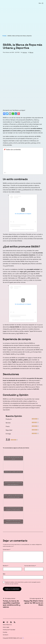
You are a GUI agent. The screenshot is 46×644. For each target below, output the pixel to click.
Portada (4, 36)
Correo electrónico (30, 566)
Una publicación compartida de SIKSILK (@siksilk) (23, 230)
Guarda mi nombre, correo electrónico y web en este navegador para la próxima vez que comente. (23, 583)
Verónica (25, 52)
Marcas (31, 52)
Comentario (7, 549)
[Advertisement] (23, 19)
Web (4, 574)
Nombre (6, 566)
